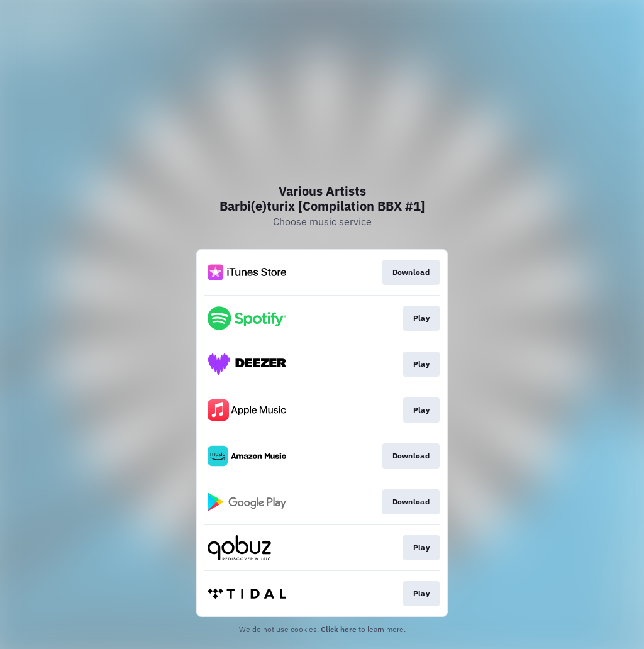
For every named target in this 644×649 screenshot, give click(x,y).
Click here (339, 629)
